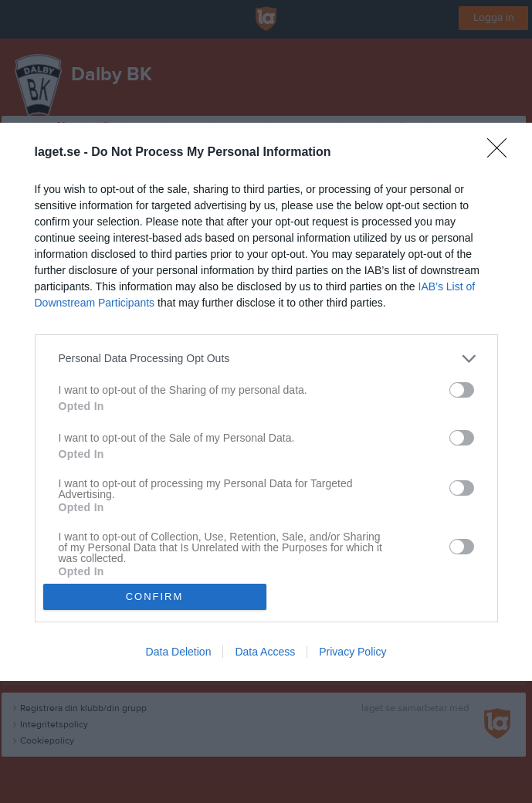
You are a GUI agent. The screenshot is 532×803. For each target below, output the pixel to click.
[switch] (462, 390)
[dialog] (266, 402)
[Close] (502, 153)
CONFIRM (155, 596)
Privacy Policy (352, 652)
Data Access (265, 652)
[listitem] (266, 359)
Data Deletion (179, 652)
